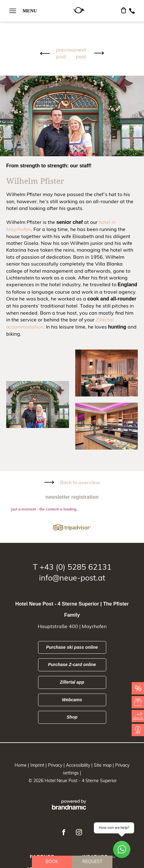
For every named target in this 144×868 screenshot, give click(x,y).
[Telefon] (132, 11)
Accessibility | (80, 765)
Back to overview (80, 482)
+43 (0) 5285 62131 (76, 567)
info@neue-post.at (72, 578)
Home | (22, 765)
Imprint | (39, 765)
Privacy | (57, 765)
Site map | (105, 765)
